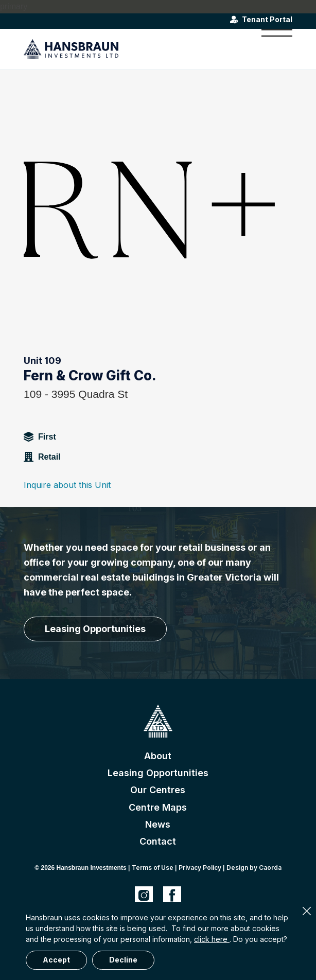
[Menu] (272, 49)
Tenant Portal (267, 20)
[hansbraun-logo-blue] (131, 49)
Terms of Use (153, 868)
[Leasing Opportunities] (95, 629)
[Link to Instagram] (144, 895)
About (158, 756)
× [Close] (307, 911)
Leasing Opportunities (158, 773)
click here (212, 939)
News (158, 824)
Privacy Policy (200, 868)
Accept (56, 960)
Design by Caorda (254, 868)
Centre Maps (158, 807)
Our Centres (158, 790)
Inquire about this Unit (67, 485)
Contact (158, 841)
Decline (123, 960)
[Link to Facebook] (172, 895)
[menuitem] (272, 49)
